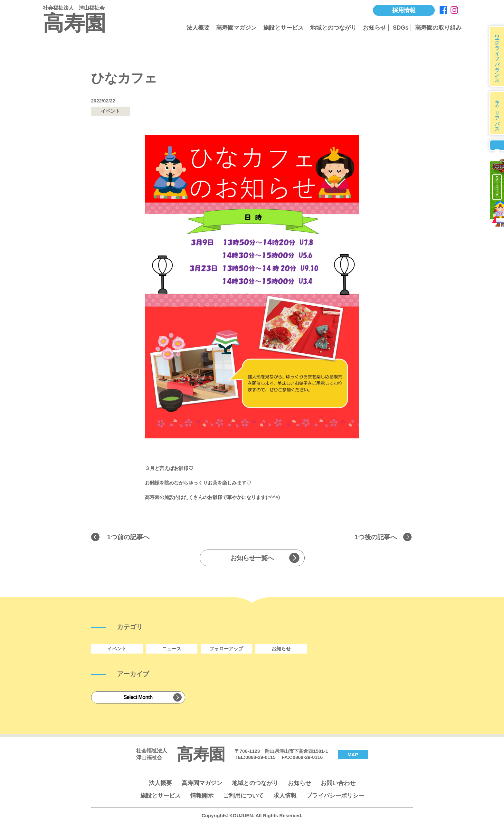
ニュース (172, 649)
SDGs (400, 28)
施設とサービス (283, 28)
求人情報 (285, 796)
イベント (117, 649)
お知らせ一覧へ (252, 558)
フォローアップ (226, 649)
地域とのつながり (333, 28)
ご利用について (243, 796)
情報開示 (202, 796)
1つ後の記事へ (376, 537)
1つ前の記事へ (128, 537)
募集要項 (497, 145)
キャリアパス (497, 113)
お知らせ (375, 28)
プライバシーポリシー (335, 796)
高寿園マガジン (236, 28)
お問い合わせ (338, 783)
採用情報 (404, 10)
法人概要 (198, 28)
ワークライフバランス (497, 56)
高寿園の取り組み (438, 28)
